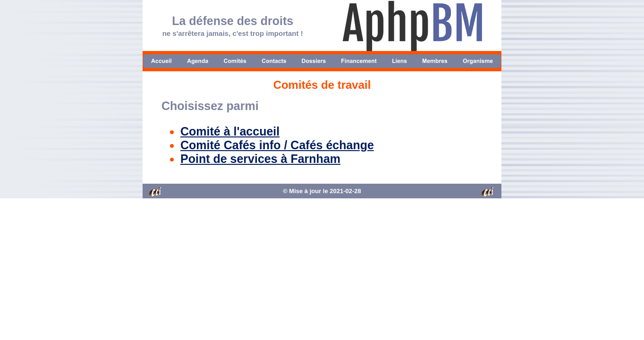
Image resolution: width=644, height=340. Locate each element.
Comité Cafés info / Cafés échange (277, 145)
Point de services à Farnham (260, 159)
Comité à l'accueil (230, 131)
